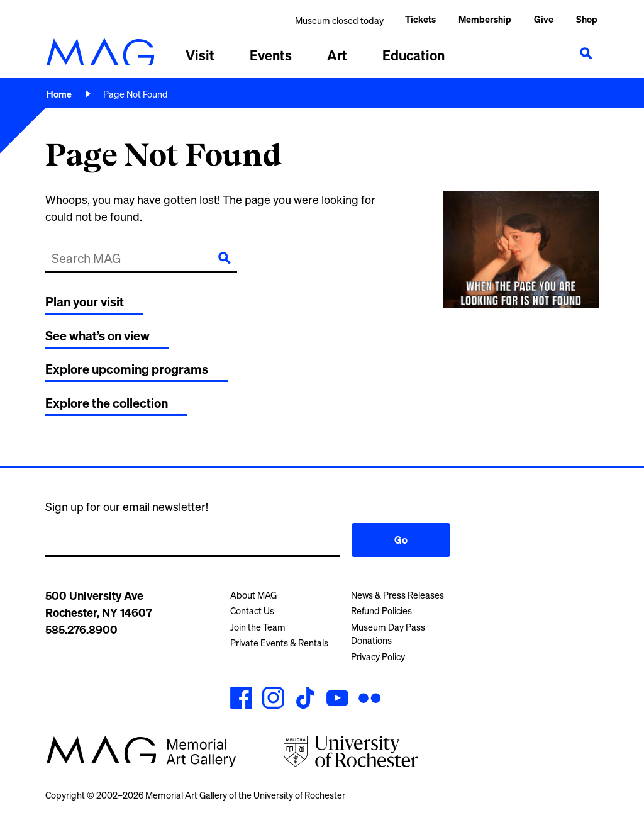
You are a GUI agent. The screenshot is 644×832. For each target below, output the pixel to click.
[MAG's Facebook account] (241, 700)
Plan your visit (85, 302)
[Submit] (225, 258)
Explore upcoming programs (127, 369)
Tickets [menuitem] (420, 19)
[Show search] (586, 53)
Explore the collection (107, 403)
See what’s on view (97, 336)
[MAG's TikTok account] (305, 700)
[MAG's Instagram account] (273, 700)
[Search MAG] (125, 258)
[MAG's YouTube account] (337, 700)
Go (401, 540)
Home (59, 94)
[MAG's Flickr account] (369, 700)
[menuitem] (485, 20)
